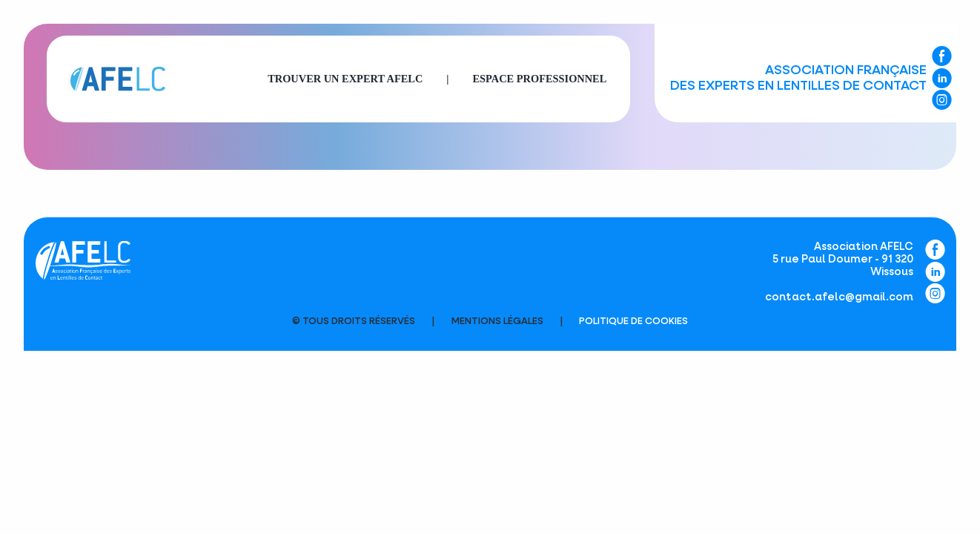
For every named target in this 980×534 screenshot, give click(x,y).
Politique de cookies (633, 322)
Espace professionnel (539, 79)
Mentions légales (497, 322)
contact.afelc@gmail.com (839, 297)
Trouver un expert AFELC (345, 79)
